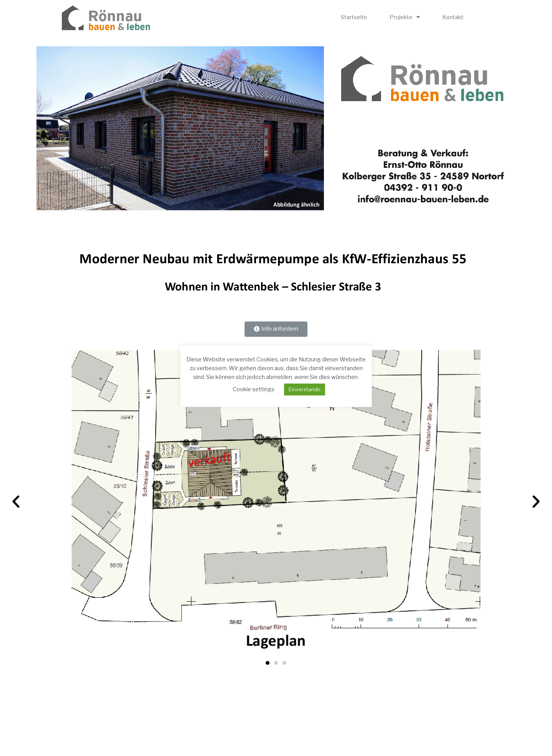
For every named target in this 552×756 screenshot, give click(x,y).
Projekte (405, 17)
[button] (276, 329)
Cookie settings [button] (254, 389)
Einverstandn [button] (305, 389)
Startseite (354, 17)
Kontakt (453, 17)
